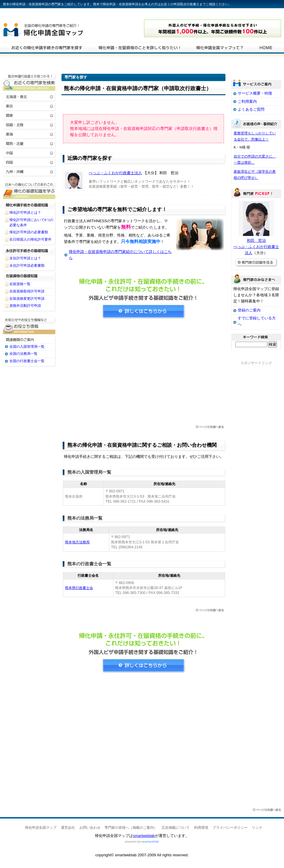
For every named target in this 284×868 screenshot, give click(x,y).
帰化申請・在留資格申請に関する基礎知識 (29, 190)
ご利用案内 (247, 101)
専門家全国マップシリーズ (35, 14)
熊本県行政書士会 (79, 588)
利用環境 (201, 828)
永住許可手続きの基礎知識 (29, 250)
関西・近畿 (29, 143)
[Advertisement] (143, 374)
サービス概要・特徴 (255, 93)
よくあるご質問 (251, 109)
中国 (29, 153)
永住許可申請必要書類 (27, 266)
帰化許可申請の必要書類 (29, 232)
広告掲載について (176, 828)
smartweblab (144, 836)
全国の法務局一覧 (23, 354)
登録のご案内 (249, 310)
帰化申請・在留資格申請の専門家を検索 (46, 47)
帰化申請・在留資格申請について (139, 47)
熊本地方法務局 (77, 542)
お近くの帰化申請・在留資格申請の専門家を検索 (29, 82)
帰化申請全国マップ (59, 29)
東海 (29, 134)
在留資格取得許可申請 (27, 291)
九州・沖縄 (29, 171)
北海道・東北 (29, 96)
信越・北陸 (29, 125)
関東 (29, 115)
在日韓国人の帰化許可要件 (30, 239)
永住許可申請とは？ (25, 258)
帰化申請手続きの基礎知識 (29, 205)
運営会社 (68, 828)
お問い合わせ (90, 828)
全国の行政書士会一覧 (27, 361)
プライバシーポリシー (230, 828)
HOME (266, 47)
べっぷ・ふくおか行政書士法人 (115, 173)
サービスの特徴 (220, 47)
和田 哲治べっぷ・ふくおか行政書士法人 (256, 247)
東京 (29, 106)
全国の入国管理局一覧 (27, 347)
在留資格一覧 (20, 284)
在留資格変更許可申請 (27, 299)
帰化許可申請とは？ (25, 213)
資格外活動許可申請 (25, 306)
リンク (257, 828)
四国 (29, 162)
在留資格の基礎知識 (29, 276)
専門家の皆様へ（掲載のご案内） (131, 828)
